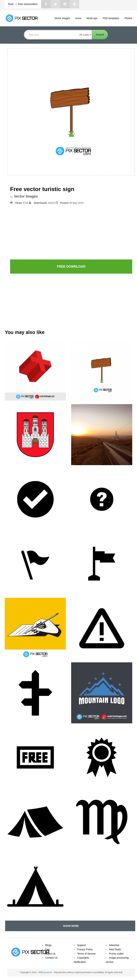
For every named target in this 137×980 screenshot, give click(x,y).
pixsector (48, 972)
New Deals (115, 949)
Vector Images (62, 18)
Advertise (114, 945)
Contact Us (51, 958)
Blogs (48, 945)
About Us (50, 954)
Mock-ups (92, 18)
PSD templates (111, 18)
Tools (11, 4)
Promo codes (116, 954)
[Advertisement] (71, 232)
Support (82, 945)
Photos (128, 18)
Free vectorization (28, 4)
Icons (78, 18)
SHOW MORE (70, 926)
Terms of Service (86, 954)
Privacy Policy (85, 949)
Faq (47, 949)
